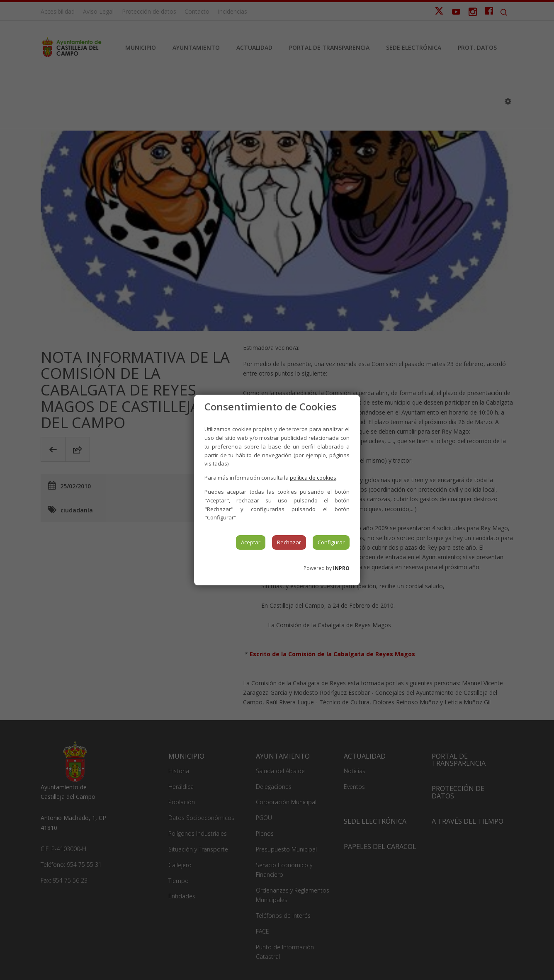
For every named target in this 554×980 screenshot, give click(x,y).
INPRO (341, 568)
